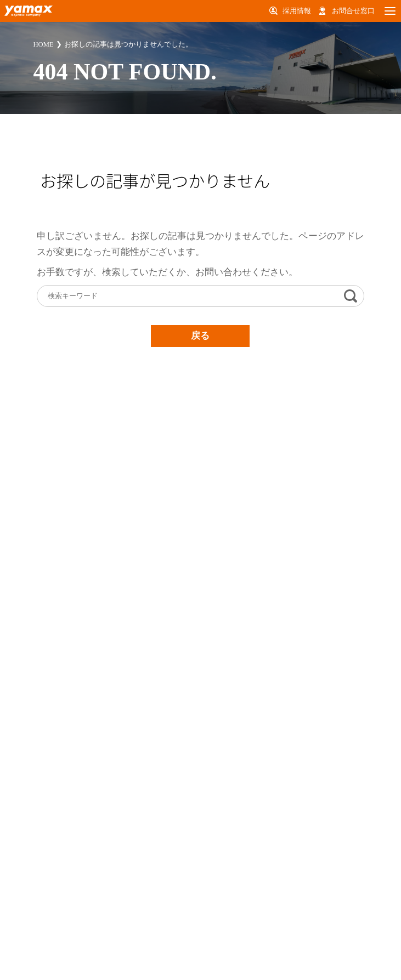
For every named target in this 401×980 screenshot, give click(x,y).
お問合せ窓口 (353, 11)
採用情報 (297, 11)
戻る (200, 336)
